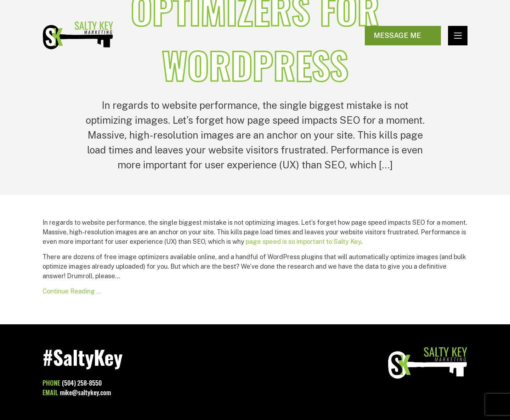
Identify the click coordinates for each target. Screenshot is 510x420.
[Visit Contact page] (403, 36)
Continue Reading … (72, 291)
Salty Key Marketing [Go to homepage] (78, 35)
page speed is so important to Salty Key (304, 242)
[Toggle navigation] (458, 36)
